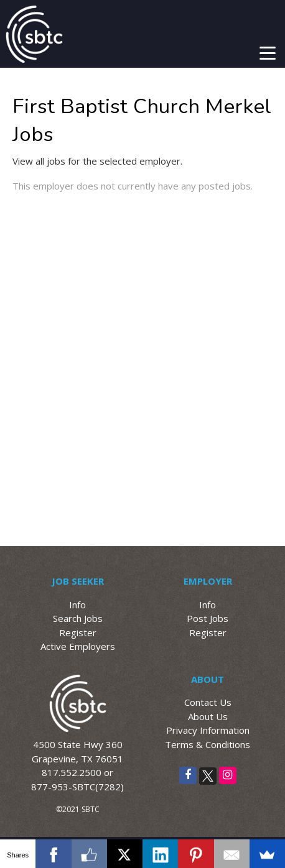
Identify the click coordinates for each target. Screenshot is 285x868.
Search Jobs (78, 618)
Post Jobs (208, 618)
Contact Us (208, 702)
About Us (208, 716)
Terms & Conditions (208, 744)
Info (77, 605)
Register (78, 633)
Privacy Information (208, 730)
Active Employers (78, 646)
